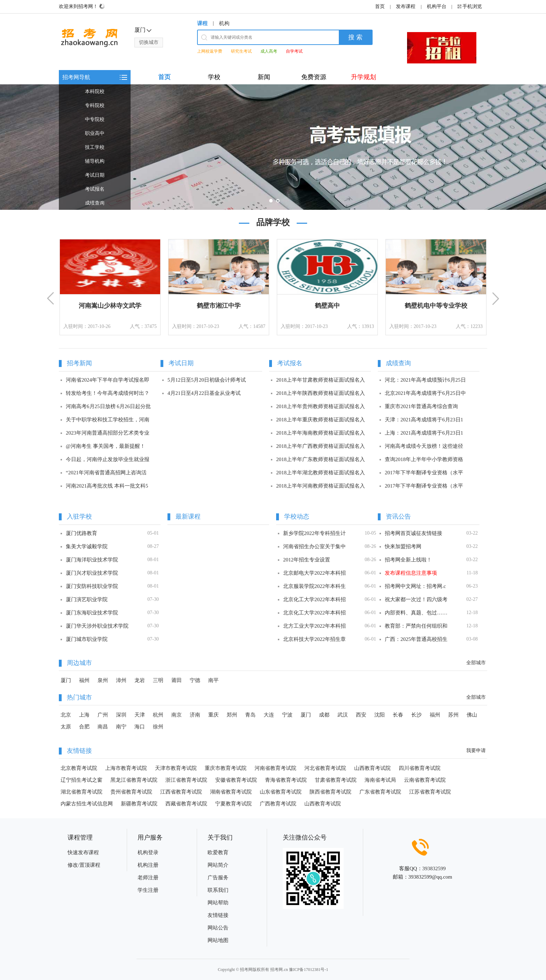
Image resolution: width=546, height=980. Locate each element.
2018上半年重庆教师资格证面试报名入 (321, 420)
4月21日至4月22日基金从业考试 (204, 393)
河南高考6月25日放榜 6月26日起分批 (108, 406)
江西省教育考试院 (181, 792)
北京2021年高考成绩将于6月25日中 (425, 393)
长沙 (416, 715)
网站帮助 (218, 903)
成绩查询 (95, 203)
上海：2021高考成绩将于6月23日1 (424, 433)
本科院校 (95, 91)
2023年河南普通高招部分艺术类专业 (108, 433)
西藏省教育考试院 (186, 804)
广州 (103, 715)
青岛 (250, 715)
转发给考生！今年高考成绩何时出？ (108, 393)
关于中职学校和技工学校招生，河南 (108, 420)
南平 (213, 680)
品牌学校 (273, 222)
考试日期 (95, 175)
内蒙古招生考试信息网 (87, 804)
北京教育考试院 (79, 768)
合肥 (84, 727)
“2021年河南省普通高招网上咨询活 (106, 473)
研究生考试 (241, 51)
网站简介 (218, 865)
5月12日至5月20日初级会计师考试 (207, 380)
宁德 (195, 680)
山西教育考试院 (372, 768)
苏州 (453, 715)
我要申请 (476, 751)
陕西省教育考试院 (330, 792)
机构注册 (148, 865)
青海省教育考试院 (286, 780)
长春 (398, 715)
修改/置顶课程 (84, 865)
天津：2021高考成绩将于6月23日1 (424, 420)
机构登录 (148, 852)
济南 (195, 715)
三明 (158, 680)
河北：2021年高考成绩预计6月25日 (425, 380)
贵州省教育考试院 (131, 792)
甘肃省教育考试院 (336, 780)
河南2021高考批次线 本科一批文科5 (107, 486)
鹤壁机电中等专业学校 (436, 306)
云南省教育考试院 (425, 780)
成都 (324, 715)
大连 (269, 715)
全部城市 (476, 663)
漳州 (121, 680)
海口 (140, 727)
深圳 (121, 715)
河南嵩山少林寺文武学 (110, 306)
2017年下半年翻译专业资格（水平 (424, 473)
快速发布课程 (83, 852)
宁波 (287, 715)
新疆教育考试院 (139, 804)
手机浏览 (472, 6)
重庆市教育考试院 (226, 768)
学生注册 (148, 890)
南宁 (121, 727)
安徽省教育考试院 (236, 780)
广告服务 (218, 878)
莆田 (177, 680)
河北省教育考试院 (325, 768)
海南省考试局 (380, 780)
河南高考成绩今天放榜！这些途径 (424, 446)
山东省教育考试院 (281, 792)
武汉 (343, 715)
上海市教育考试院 (126, 768)
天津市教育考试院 (176, 768)
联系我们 (218, 890)
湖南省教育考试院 (231, 792)
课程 (202, 23)
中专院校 (95, 119)
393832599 (434, 868)
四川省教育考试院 (420, 768)
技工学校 (95, 147)
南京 (177, 715)
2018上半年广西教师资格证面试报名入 (321, 446)
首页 (380, 6)
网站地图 (218, 940)
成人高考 (269, 51)
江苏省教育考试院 (430, 792)
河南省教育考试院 (275, 768)
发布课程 (406, 6)
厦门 (66, 680)
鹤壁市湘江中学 (219, 306)
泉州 (103, 680)
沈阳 (380, 715)
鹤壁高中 (327, 306)
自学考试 (294, 51)
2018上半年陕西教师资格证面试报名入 (321, 393)
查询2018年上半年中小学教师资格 (424, 459)
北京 (66, 715)
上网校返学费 (210, 51)
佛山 (472, 715)
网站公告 (218, 928)
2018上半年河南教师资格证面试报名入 (321, 486)
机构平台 (437, 6)
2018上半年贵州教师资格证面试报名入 (321, 406)
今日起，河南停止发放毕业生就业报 (108, 459)
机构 (224, 23)
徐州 (158, 727)
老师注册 (148, 878)
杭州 (158, 715)
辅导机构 (95, 161)
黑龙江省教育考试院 (134, 780)
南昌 (103, 727)
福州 (84, 680)
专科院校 (95, 105)
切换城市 (149, 42)
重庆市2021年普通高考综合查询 (421, 406)
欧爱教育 (218, 852)
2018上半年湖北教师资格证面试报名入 (321, 473)
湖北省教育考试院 (81, 792)
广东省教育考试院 (380, 792)
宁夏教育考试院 (233, 804)
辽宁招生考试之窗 (81, 780)
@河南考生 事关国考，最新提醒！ (106, 446)
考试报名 (95, 189)
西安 (361, 715)
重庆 (213, 715)
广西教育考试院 (278, 804)
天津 (140, 715)
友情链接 (218, 915)
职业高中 (95, 133)
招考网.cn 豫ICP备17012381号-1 (299, 970)
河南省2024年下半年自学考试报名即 (108, 380)
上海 (84, 715)
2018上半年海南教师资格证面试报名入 (321, 433)
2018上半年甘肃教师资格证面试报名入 (321, 380)
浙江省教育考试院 (186, 780)
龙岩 (140, 680)
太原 (66, 727)
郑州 (232, 715)
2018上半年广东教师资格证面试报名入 (321, 459)
